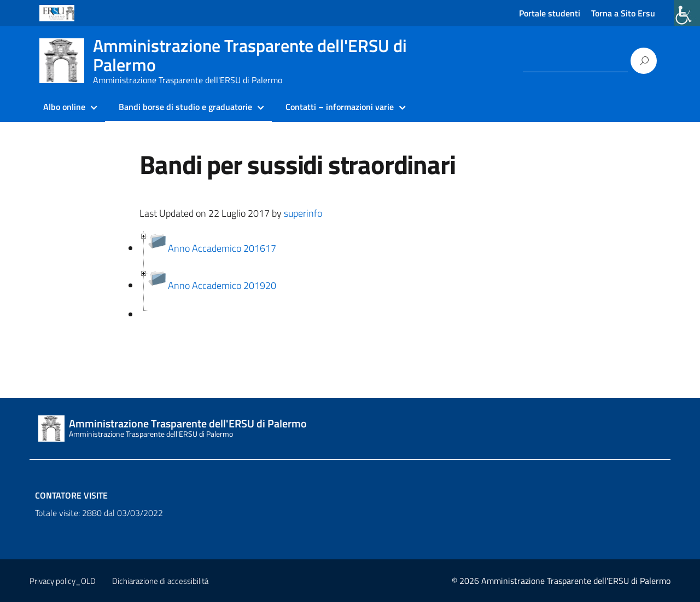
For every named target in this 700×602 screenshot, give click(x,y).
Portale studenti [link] (550, 13)
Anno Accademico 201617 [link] (222, 248)
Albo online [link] (64, 107)
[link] (687, 13)
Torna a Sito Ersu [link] (623, 13)
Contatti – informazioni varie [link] (340, 107)
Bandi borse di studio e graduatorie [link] (185, 107)
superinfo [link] (303, 213)
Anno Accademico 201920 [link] (222, 285)
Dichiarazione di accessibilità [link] (160, 581)
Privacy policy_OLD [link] (63, 581)
